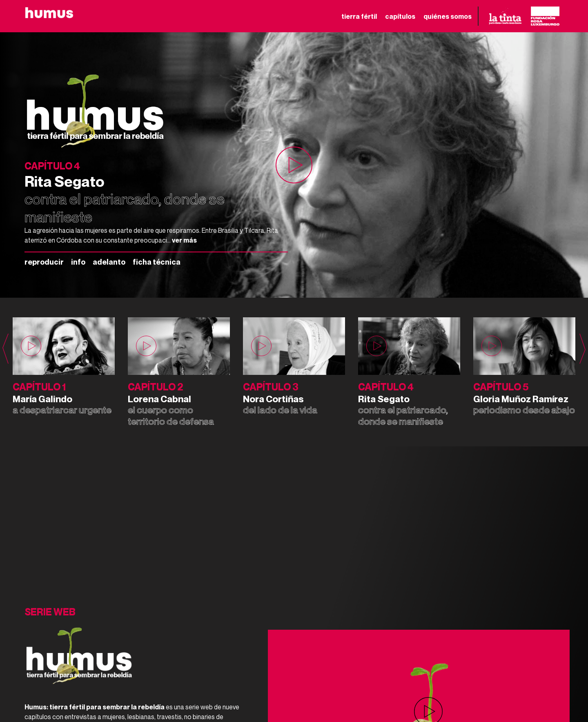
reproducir (44, 262)
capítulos (400, 16)
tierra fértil (359, 16)
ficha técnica (157, 262)
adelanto (109, 262)
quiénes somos (448, 16)
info (78, 262)
